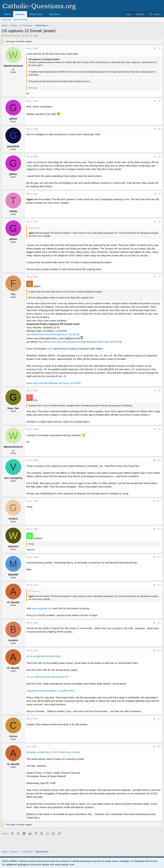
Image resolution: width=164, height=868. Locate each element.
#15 (159, 623)
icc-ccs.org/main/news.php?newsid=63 (47, 677)
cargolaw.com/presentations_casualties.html (50, 691)
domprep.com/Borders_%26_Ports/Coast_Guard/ (53, 752)
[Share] (155, 48)
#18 (159, 747)
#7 (159, 277)
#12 (159, 529)
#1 (159, 48)
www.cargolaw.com (42, 608)
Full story (33, 88)
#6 (159, 222)
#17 (159, 719)
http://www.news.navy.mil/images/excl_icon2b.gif (53, 334)
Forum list (6, 20)
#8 (159, 391)
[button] (45, 14)
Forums (20, 14)
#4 (159, 157)
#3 (159, 129)
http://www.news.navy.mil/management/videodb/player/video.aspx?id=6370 (79, 342)
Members (55, 14)
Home (7, 14)
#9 (159, 429)
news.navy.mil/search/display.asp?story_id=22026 (54, 383)
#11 (159, 501)
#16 (159, 651)
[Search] (155, 14)
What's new (36, 14)
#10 (159, 460)
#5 (159, 194)
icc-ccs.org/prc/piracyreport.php (43, 656)
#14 (159, 585)
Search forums (21, 20)
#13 (159, 557)
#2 (159, 101)
